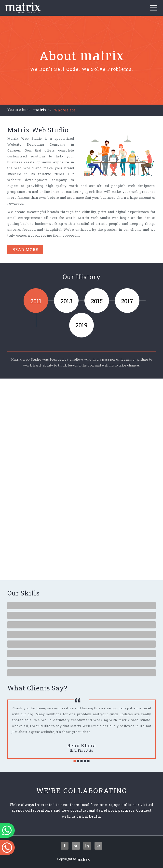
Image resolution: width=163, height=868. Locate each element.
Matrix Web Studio (25, 138)
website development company (37, 180)
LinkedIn (91, 816)
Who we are (65, 110)
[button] (75, 761)
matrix (40, 110)
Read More (25, 250)
